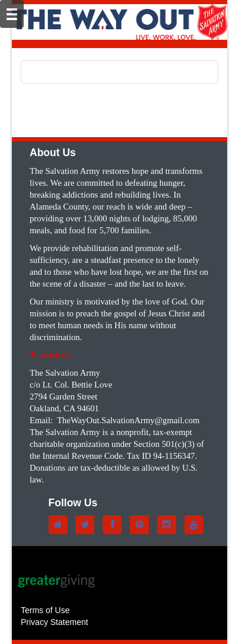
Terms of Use (45, 610)
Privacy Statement (55, 622)
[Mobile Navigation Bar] (12, 14)
